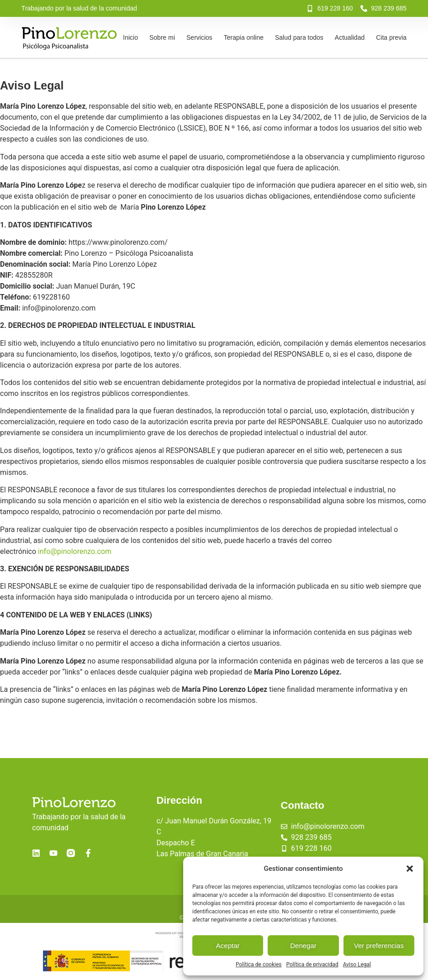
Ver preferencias (379, 946)
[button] (410, 869)
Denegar (303, 946)
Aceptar (228, 946)
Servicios (199, 37)
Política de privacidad (312, 964)
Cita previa (391, 37)
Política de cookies (259, 964)
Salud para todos (299, 37)
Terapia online (244, 37)
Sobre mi (162, 37)
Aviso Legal (357, 964)
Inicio (130, 37)
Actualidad (350, 37)
